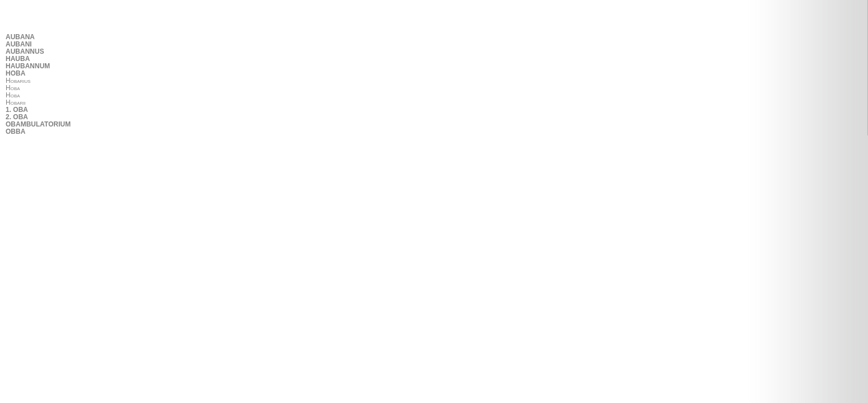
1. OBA (17, 110)
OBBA (15, 132)
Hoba (13, 88)
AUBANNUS (25, 52)
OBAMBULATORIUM (38, 125)
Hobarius (18, 81)
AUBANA (20, 37)
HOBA (15, 74)
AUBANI (19, 44)
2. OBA (17, 117)
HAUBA (18, 59)
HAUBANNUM (28, 66)
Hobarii (16, 103)
